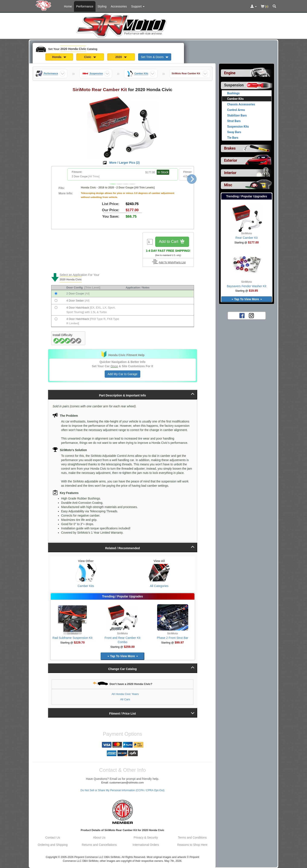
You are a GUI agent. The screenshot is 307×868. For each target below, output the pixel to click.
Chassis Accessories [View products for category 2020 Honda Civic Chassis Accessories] (241, 104)
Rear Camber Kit (246, 238)
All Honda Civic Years (125, 694)
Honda (59, 57)
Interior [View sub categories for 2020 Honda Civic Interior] (230, 173)
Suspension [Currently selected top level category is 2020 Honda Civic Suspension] (234, 85)
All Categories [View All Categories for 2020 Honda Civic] (159, 586)
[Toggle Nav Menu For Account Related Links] (253, 7)
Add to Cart (172, 242)
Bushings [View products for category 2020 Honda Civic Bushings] (234, 93)
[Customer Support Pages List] (138, 6)
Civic (90, 57)
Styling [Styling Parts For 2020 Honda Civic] (102, 6)
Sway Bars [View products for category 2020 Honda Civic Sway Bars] (234, 132)
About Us (99, 837)
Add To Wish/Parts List (172, 262)
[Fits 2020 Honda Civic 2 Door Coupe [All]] (56, 293)
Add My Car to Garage (122, 374)
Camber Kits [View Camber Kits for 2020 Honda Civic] (86, 586)
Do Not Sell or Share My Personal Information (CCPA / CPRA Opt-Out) (123, 790)
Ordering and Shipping (53, 845)
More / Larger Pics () (125, 163)
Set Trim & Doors (155, 57)
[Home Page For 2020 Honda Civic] (44, 5)
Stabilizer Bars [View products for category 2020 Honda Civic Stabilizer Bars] (237, 115)
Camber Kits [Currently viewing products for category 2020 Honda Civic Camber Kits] (235, 99)
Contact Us (53, 837)
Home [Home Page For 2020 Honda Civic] (68, 6)
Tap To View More (123, 656)
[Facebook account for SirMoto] (242, 315)
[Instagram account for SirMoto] (251, 315)
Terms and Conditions (192, 837)
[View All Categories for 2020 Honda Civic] (159, 573)
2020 (121, 57)
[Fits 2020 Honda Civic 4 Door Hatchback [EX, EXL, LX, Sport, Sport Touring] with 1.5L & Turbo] (56, 308)
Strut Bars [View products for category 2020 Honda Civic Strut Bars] (234, 121)
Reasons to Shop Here (192, 845)
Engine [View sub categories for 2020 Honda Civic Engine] (230, 73)
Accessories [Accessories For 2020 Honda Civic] (119, 6)
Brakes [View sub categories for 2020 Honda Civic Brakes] (230, 148)
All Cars (125, 699)
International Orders (146, 845)
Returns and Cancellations (99, 845)
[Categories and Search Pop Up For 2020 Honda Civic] (274, 7)
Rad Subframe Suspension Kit (72, 638)
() (265, 7)
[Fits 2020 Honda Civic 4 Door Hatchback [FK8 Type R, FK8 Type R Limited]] (56, 319)
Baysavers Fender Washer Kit (247, 286)
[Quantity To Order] (150, 242)
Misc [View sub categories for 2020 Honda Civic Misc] (228, 185)
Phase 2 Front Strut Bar (173, 638)
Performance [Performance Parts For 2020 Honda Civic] (85, 6)
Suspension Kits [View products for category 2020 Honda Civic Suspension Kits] (238, 127)
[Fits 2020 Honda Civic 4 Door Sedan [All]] (56, 301)
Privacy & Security (146, 837)
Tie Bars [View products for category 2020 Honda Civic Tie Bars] (233, 138)
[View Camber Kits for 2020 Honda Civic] (86, 573)
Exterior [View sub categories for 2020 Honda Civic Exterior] (231, 160)
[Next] (192, 179)
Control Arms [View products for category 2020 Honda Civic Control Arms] (236, 110)
